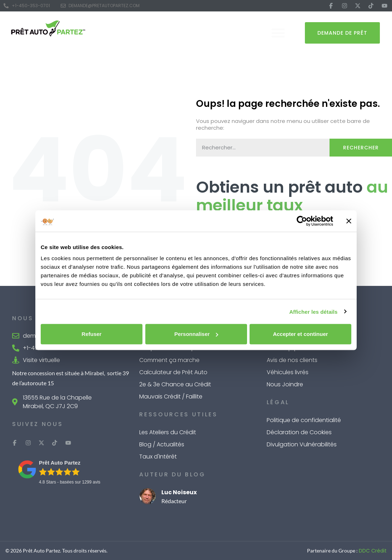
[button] (278, 33)
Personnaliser (196, 334)
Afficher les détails (313, 311)
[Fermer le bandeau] (349, 221)
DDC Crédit (373, 551)
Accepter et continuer (300, 334)
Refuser (92, 334)
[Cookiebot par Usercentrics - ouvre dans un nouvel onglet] (302, 221)
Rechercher (361, 148)
